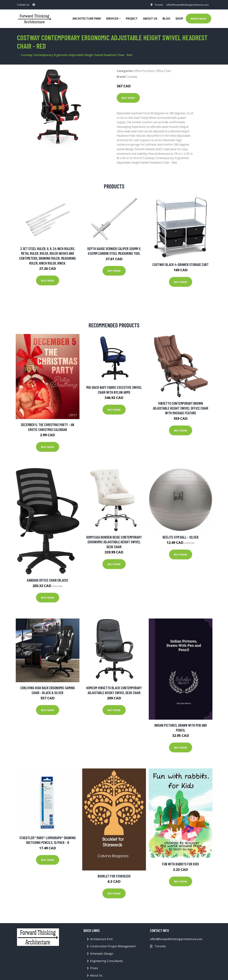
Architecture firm (87, 19)
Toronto (156, 5)
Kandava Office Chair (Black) (48, 580)
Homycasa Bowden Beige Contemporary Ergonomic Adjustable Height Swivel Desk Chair (114, 542)
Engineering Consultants (106, 961)
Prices (94, 968)
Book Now (199, 19)
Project (132, 19)
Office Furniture (144, 71)
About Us (150, 19)
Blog (166, 19)
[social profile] (34, 5)
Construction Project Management (113, 946)
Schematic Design (102, 954)
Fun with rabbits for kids (180, 864)
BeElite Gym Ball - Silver (180, 537)
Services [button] (112, 19)
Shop (179, 19)
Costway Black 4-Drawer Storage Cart (180, 264)
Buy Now (128, 98)
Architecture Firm (101, 939)
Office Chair (164, 71)
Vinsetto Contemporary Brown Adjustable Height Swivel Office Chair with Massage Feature (181, 408)
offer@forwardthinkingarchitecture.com (186, 5)
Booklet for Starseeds (114, 876)
